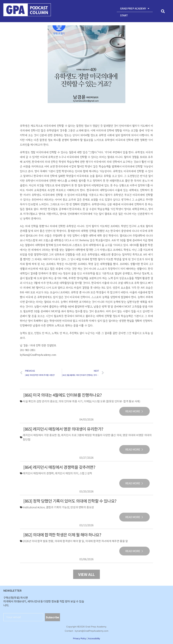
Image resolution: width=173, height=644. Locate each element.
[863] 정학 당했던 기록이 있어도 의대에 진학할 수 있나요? (70, 501)
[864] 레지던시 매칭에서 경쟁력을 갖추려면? (59, 467)
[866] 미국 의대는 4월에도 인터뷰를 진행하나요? (63, 395)
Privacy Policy (80, 638)
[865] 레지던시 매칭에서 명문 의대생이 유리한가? (63, 429)
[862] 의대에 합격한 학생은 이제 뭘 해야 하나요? (62, 535)
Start (124, 15)
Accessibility (94, 638)
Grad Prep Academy (135, 9)
